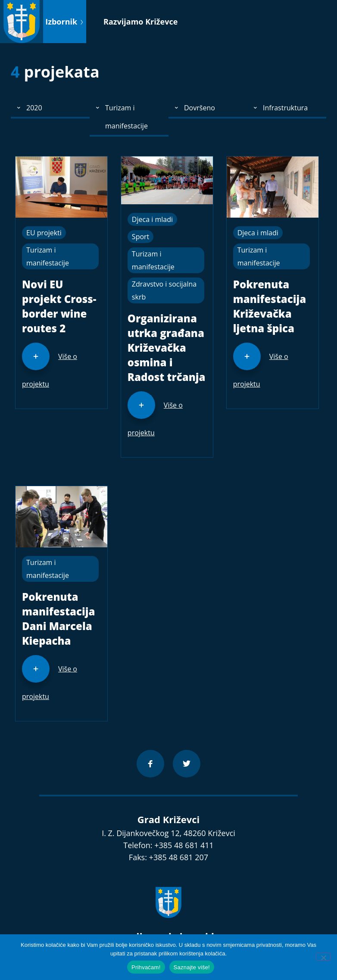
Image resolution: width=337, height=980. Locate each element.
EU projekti (44, 233)
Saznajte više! (192, 967)
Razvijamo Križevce (140, 22)
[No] (323, 957)
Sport (140, 237)
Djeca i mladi (152, 219)
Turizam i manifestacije (48, 256)
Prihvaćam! (146, 967)
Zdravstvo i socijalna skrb (164, 290)
